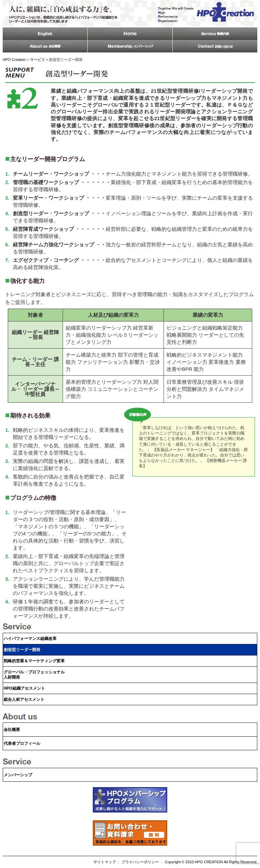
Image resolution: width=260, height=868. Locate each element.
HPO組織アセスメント (24, 688)
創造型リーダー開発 (22, 650)
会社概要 (12, 730)
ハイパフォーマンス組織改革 (30, 639)
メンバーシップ (18, 775)
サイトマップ (105, 862)
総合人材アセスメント (24, 699)
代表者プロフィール (22, 743)
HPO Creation (14, 60)
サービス (38, 60)
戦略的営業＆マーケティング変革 (34, 661)
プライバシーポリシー (140, 862)
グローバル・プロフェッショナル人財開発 (34, 675)
